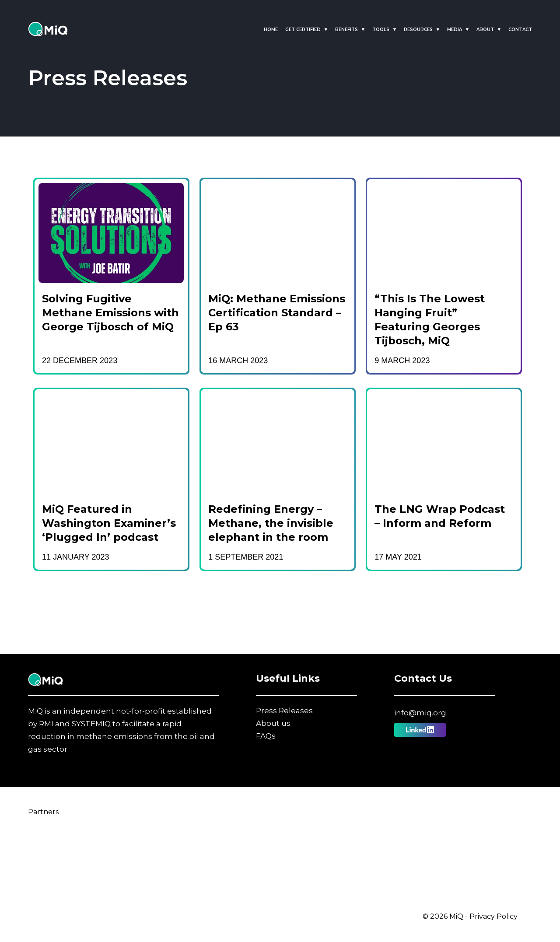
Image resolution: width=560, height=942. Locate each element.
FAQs (266, 736)
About (485, 30)
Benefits (346, 30)
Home (271, 30)
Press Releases (284, 711)
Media (455, 30)
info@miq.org (420, 713)
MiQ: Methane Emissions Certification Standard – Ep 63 (277, 313)
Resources (418, 30)
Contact (520, 30)
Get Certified (303, 30)
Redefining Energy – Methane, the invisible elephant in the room (271, 523)
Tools (381, 30)
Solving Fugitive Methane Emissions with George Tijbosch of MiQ (110, 313)
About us (273, 723)
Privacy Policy (493, 916)
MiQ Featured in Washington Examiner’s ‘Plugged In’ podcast (109, 523)
